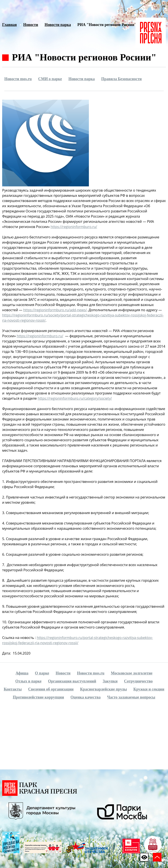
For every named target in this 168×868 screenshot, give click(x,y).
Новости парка (58, 25)
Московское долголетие (132, 673)
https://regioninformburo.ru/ (74, 227)
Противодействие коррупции (38, 697)
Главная (9, 25)
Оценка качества (86, 697)
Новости (31, 25)
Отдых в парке (29, 681)
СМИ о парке (50, 79)
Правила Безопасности (122, 79)
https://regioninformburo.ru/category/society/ (75, 398)
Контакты (13, 689)
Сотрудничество (138, 681)
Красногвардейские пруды (103, 689)
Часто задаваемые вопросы (131, 697)
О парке (42, 673)
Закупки (110, 681)
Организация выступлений (72, 681)
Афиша (22, 673)
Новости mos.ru (18, 79)
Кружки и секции (149, 689)
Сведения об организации (51, 689)
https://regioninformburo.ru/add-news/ (55, 310)
